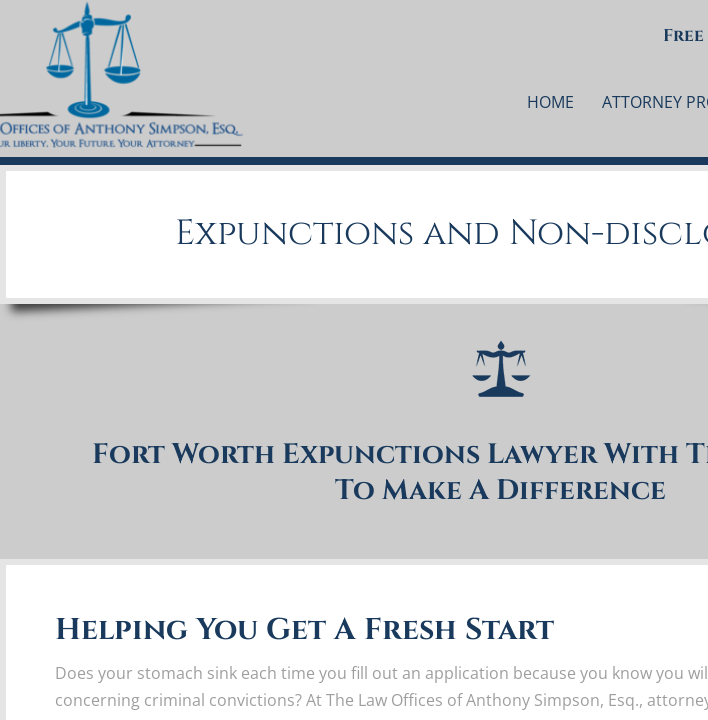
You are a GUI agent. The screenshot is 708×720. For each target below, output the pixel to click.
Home (550, 102)
